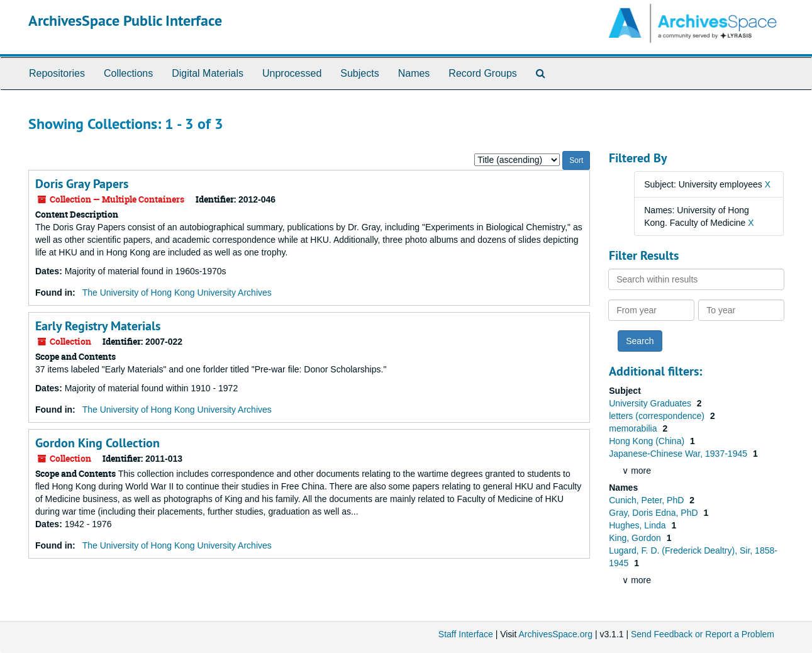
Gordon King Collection (97, 443)
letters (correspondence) (658, 416)
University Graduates (651, 403)
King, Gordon (636, 538)
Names (414, 73)
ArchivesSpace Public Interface (125, 20)
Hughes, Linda (638, 525)
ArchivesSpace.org (555, 634)
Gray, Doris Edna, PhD (654, 513)
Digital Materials (208, 73)
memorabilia (634, 428)
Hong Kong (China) (648, 441)
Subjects (359, 73)
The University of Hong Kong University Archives (177, 293)
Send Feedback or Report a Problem (703, 634)
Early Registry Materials (98, 326)
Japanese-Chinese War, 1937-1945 (679, 454)
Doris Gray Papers (82, 184)
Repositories (57, 73)
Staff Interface (466, 634)
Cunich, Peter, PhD (648, 500)
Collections (128, 73)
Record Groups (483, 73)
